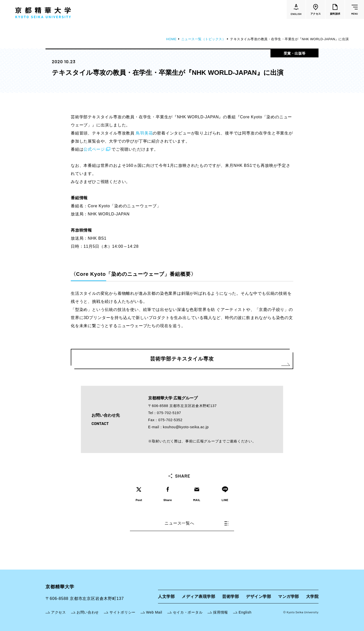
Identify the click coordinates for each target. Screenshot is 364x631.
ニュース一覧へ (196, 523)
